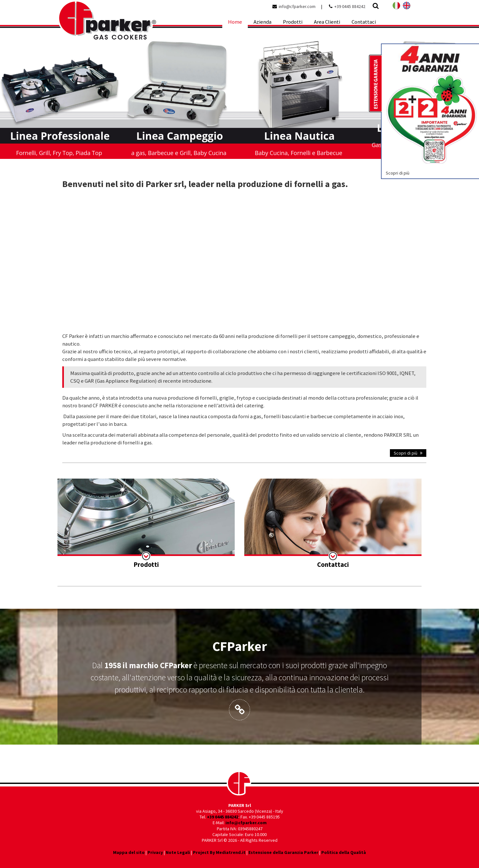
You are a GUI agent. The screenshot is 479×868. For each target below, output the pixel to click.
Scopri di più (408, 453)
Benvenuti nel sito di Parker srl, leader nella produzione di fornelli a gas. (205, 184)
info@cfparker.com (297, 6)
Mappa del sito (129, 852)
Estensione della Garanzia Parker (283, 852)
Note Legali (178, 852)
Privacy (155, 852)
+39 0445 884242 (350, 6)
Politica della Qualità (344, 852)
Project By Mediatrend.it (219, 852)
